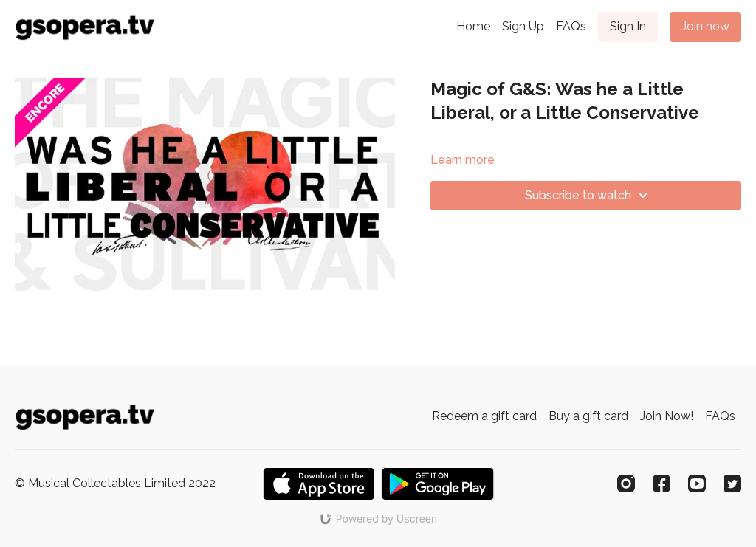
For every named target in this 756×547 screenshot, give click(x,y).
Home (473, 26)
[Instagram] (626, 484)
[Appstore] (319, 484)
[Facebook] (661, 484)
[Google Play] (438, 484)
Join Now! (667, 416)
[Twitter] (732, 484)
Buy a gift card (588, 416)
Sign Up (523, 26)
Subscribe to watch (588, 196)
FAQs (571, 26)
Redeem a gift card (484, 416)
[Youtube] (697, 484)
